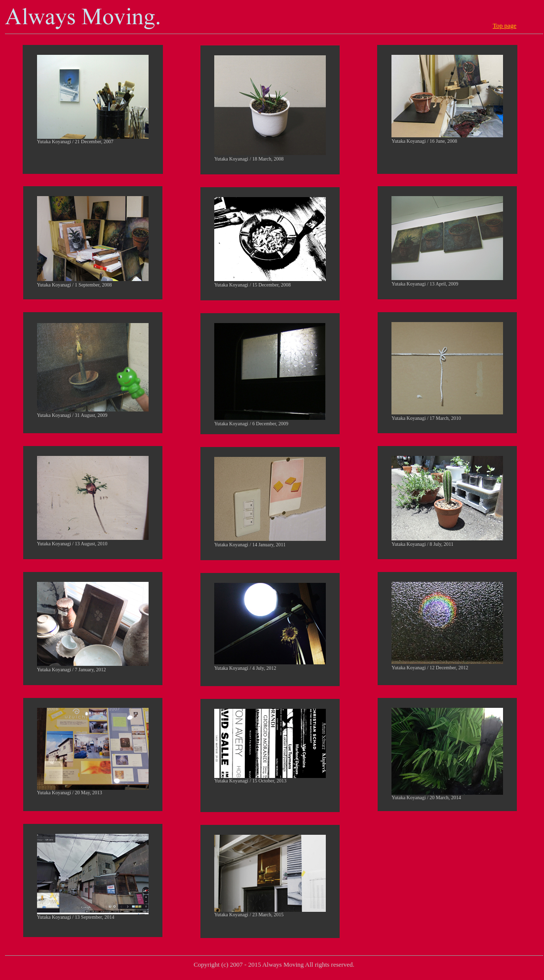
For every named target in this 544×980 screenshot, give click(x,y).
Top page (505, 25)
